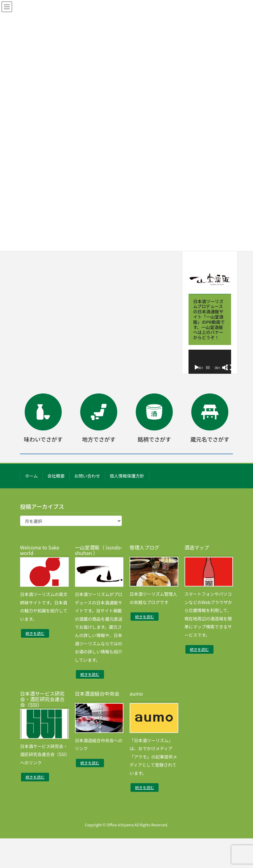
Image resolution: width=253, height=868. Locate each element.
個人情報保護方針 (127, 476)
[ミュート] (225, 368)
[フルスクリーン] (229, 368)
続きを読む (35, 633)
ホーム (31, 476)
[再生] (197, 368)
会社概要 (56, 476)
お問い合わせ (87, 476)
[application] (210, 362)
